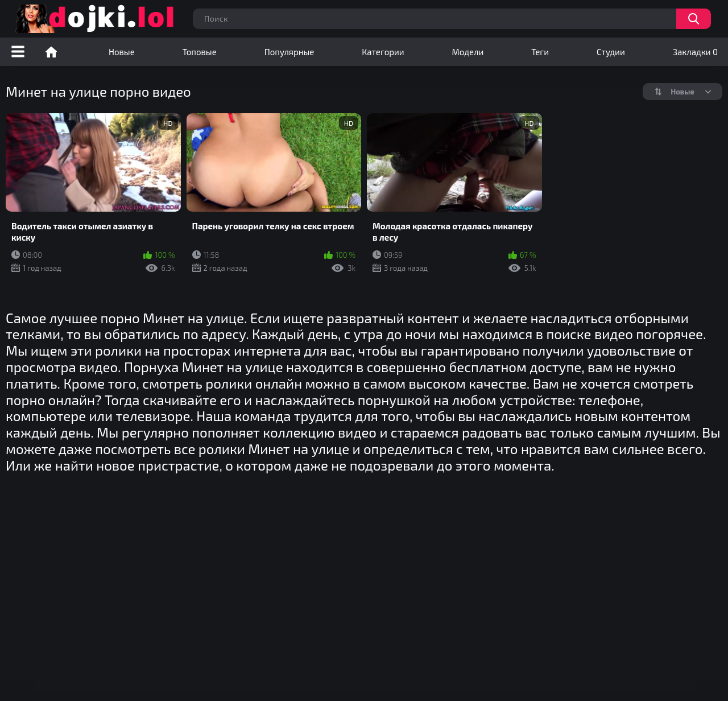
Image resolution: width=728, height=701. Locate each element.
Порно (51, 52)
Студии (611, 52)
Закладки (695, 52)
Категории (383, 52)
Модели (468, 52)
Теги (540, 52)
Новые (122, 52)
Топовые (200, 52)
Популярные (289, 52)
